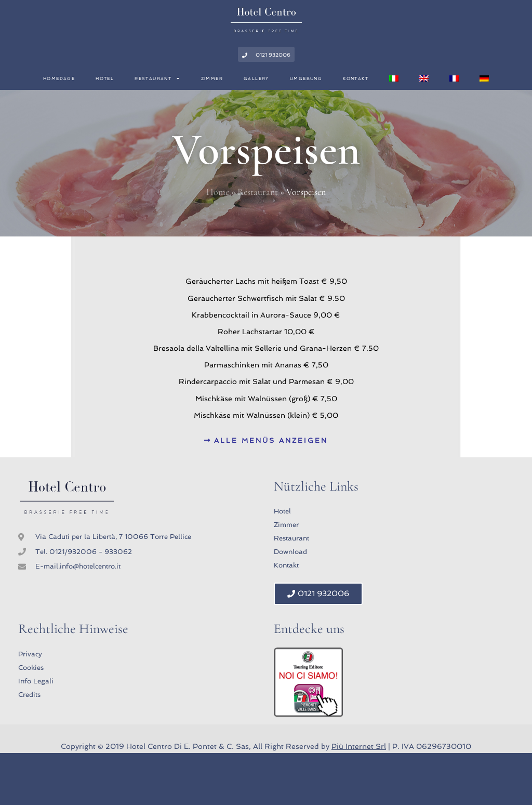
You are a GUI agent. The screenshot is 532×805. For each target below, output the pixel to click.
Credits (29, 695)
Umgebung (306, 78)
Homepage (59, 78)
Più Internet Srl (359, 746)
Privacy (30, 654)
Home (218, 192)
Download (290, 552)
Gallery (256, 78)
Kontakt (356, 78)
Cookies (31, 668)
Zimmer (212, 78)
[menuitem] (394, 78)
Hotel (105, 78)
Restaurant (157, 78)
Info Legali (36, 681)
